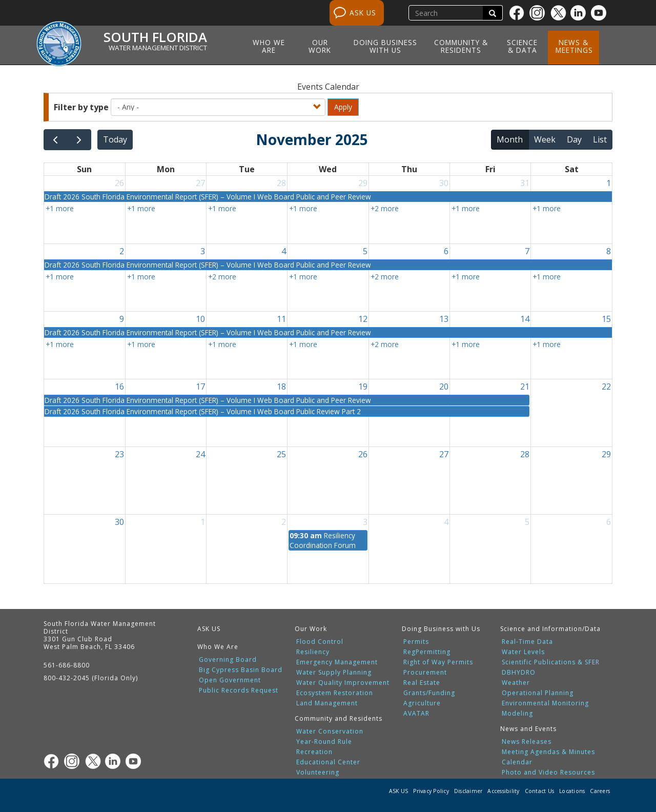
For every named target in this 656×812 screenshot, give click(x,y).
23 (119, 454)
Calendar (517, 762)
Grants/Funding (429, 693)
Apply (343, 107)
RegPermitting (427, 652)
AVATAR (416, 714)
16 (119, 387)
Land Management (327, 703)
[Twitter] (560, 13)
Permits (416, 642)
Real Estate (422, 683)
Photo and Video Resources (548, 773)
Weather (516, 683)
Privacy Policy (431, 791)
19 (363, 387)
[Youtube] (601, 13)
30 (444, 183)
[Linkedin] (581, 13)
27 (200, 183)
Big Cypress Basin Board (241, 670)
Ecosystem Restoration (335, 693)
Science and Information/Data (550, 629)
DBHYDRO (519, 673)
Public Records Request (239, 691)
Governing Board (228, 660)
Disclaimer (468, 791)
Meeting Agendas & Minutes (548, 752)
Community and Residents (339, 718)
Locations (572, 791)
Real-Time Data (527, 642)
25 (281, 454)
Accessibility (503, 791)
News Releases (527, 742)
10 (200, 319)
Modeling (517, 714)
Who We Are (269, 46)
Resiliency (313, 652)
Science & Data (522, 46)
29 (363, 183)
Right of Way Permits (438, 662)
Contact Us (540, 791)
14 (525, 319)
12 (363, 319)
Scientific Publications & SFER (551, 662)
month (510, 139)
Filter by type (81, 107)
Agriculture (422, 703)
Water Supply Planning (334, 673)
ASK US (363, 13)
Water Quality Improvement (343, 683)
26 (119, 183)
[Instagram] (540, 13)
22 (606, 387)
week (545, 139)
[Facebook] (519, 13)
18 (281, 387)
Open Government (230, 680)
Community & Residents (461, 46)
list (600, 139)
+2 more (385, 208)
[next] (79, 140)
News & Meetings (574, 46)
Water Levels (523, 652)
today (115, 139)
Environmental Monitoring (545, 703)
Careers (600, 791)
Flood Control (320, 642)
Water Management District (158, 48)
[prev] (56, 140)
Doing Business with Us (385, 46)
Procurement (425, 673)
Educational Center (328, 762)
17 (200, 387)
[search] (447, 13)
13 (444, 319)
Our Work (320, 46)
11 (281, 319)
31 (525, 183)
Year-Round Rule (324, 742)
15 (606, 319)
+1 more (60, 208)
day (574, 139)
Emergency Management (337, 662)
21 (525, 387)
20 (444, 387)
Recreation (314, 752)
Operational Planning (538, 693)
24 (200, 454)
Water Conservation (330, 732)
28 (281, 183)
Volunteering (318, 773)
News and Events (528, 729)
